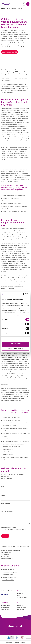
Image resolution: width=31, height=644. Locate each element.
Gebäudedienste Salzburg (9, 577)
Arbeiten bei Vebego (21, 607)
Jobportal (20, 605)
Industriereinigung (5, 609)
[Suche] (24, 4)
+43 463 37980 (5, 557)
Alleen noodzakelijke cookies (15, 348)
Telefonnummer (5, 504)
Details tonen (23, 339)
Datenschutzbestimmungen (9, 527)
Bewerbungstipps (21, 609)
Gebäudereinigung (5, 605)
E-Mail (3, 496)
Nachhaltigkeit (20, 594)
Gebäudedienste (5, 607)
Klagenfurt (3, 8)
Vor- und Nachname (7, 478)
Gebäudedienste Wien (8, 580)
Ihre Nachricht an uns (7, 512)
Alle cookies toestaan (15, 344)
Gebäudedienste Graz (8, 569)
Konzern (19, 596)
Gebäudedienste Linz (8, 575)
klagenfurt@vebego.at (7, 559)
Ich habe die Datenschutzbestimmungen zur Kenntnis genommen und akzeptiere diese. (14, 530)
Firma (3, 486)
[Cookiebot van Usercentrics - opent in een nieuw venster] (23, 294)
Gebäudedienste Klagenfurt (10, 572)
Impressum (23, 642)
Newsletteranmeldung (22, 598)
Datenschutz (16, 642)
